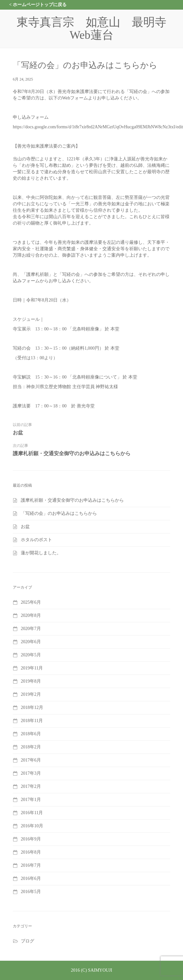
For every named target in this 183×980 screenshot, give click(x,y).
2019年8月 (31, 681)
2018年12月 (32, 707)
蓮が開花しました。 (41, 553)
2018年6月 (31, 734)
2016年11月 (32, 813)
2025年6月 (31, 602)
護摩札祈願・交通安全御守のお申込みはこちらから (72, 453)
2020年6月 (31, 642)
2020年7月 (31, 629)
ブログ (28, 941)
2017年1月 (31, 800)
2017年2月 (31, 786)
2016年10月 (32, 826)
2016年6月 (31, 878)
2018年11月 (32, 721)
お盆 (18, 433)
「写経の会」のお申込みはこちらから (59, 513)
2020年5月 (31, 655)
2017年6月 (31, 760)
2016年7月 (31, 865)
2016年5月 (31, 892)
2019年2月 (31, 694)
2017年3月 (31, 773)
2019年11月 (32, 668)
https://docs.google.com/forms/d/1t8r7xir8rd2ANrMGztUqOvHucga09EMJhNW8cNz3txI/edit (98, 127)
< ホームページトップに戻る (38, 5)
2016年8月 (31, 852)
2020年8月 (31, 615)
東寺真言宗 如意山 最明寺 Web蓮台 (97, 29)
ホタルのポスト (36, 540)
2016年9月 (31, 839)
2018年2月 (31, 747)
